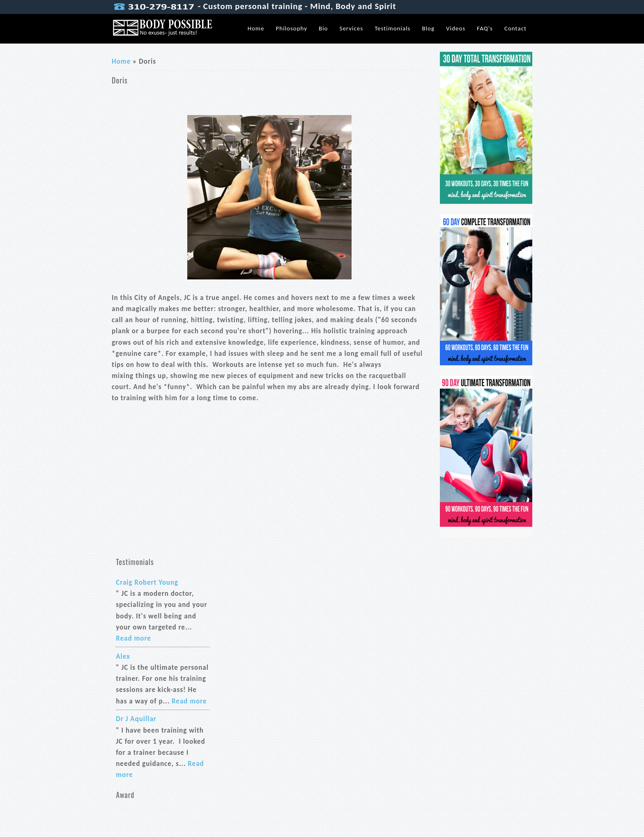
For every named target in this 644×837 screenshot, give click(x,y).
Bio (323, 28)
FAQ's (485, 28)
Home (256, 28)
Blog (428, 28)
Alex (123, 656)
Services (352, 28)
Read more (133, 638)
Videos (456, 28)
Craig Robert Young (147, 582)
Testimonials (392, 28)
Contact (515, 28)
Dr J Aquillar (136, 719)
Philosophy (292, 28)
